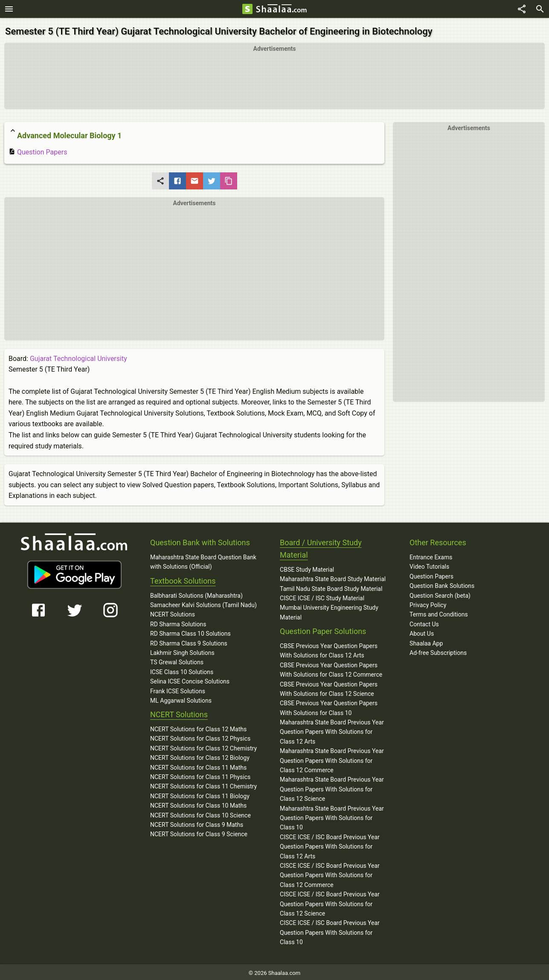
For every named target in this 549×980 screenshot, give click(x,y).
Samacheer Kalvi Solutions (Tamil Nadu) (203, 603)
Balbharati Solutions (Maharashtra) (196, 593)
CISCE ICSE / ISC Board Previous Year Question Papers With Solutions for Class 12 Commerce (330, 873)
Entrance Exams (431, 555)
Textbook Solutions (183, 579)
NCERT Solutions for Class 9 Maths (197, 823)
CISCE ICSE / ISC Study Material (322, 596)
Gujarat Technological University (78, 356)
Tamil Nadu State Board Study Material (331, 586)
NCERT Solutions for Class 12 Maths (198, 727)
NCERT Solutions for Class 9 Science (199, 832)
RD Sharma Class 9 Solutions (189, 641)
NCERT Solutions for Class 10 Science (200, 813)
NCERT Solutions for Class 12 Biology (200, 756)
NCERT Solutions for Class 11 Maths (198, 765)
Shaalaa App (426, 641)
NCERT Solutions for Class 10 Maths (198, 803)
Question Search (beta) (440, 593)
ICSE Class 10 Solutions (182, 670)
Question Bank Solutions (442, 584)
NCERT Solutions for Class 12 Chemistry (203, 746)
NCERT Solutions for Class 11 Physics (200, 775)
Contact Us (424, 622)
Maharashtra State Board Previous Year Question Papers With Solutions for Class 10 (332, 816)
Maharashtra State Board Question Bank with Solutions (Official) (203, 560)
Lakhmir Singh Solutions (182, 651)
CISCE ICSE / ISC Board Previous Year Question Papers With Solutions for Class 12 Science (330, 902)
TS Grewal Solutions (177, 660)
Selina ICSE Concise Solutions (190, 679)
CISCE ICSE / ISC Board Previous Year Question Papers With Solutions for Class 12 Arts (330, 845)
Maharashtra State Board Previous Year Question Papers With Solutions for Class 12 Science (332, 787)
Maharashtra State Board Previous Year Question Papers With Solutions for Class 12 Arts (332, 730)
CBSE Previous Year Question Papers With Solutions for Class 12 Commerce (331, 668)
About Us (422, 631)
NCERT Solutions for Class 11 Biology (200, 794)
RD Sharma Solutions (178, 622)
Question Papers (38, 150)
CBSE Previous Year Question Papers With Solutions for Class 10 (329, 706)
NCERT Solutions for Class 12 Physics (200, 736)
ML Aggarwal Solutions (181, 698)
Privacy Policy (428, 603)
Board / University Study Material (321, 547)
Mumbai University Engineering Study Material (329, 610)
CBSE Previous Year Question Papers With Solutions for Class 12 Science (329, 686)
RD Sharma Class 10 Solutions (190, 631)
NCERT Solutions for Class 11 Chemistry (203, 784)
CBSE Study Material (307, 567)
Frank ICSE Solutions (178, 689)
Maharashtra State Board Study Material (333, 577)
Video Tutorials (429, 564)
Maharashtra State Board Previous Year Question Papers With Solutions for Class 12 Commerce (332, 758)
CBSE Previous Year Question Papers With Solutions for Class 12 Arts (329, 648)
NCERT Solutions (173, 612)
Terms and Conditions (439, 612)
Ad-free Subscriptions (438, 651)
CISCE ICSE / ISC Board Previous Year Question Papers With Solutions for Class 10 (330, 930)
